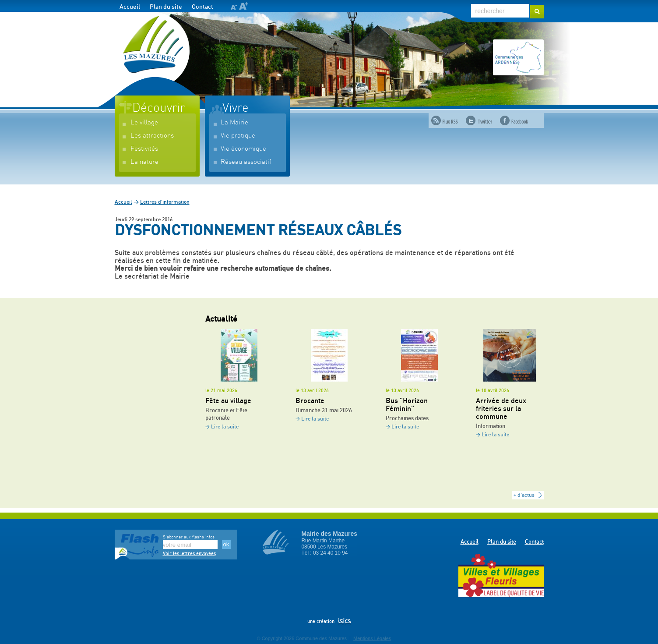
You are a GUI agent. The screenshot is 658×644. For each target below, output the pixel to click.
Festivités (144, 149)
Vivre (236, 108)
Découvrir (158, 108)
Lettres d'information (165, 202)
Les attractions (152, 136)
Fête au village (228, 401)
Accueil (130, 7)
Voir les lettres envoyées (189, 554)
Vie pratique (238, 136)
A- (234, 7)
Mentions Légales (372, 638)
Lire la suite (225, 427)
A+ (244, 6)
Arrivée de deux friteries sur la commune (501, 409)
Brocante (310, 401)
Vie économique (243, 149)
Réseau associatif (246, 162)
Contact (202, 7)
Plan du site (166, 7)
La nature (144, 162)
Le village (144, 122)
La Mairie (234, 122)
